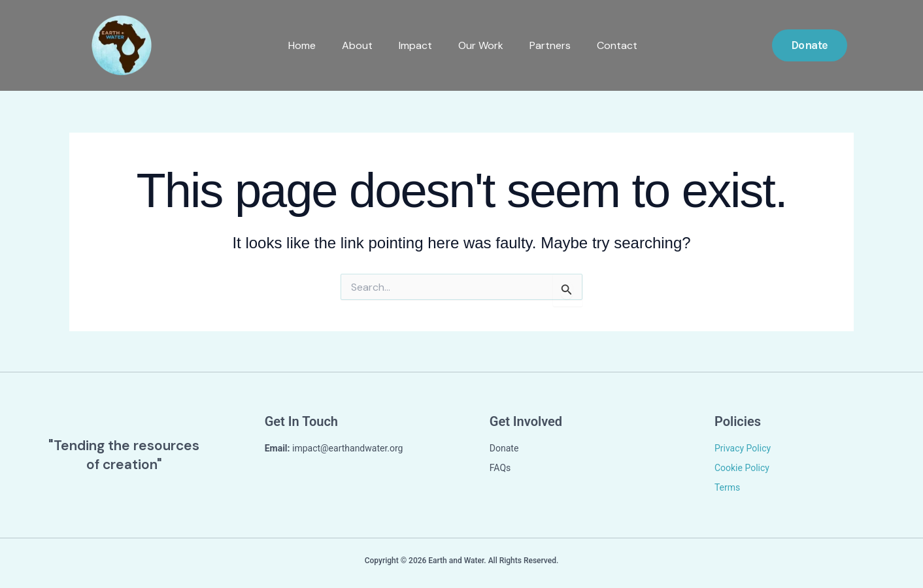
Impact (414, 45)
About (356, 45)
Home (301, 45)
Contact (616, 45)
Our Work (479, 45)
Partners (549, 45)
